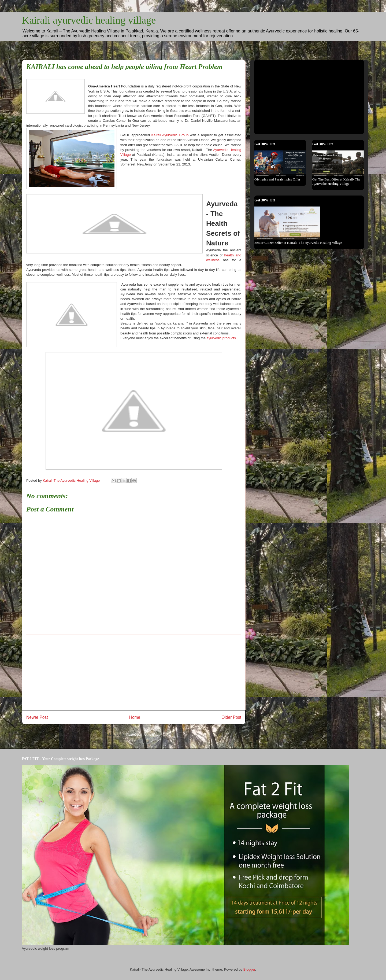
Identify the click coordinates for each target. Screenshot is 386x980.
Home (135, 717)
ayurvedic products (221, 338)
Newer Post (37, 717)
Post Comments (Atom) (144, 734)
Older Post (231, 717)
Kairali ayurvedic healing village (89, 20)
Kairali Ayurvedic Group (170, 135)
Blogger (249, 969)
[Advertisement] (134, 672)
